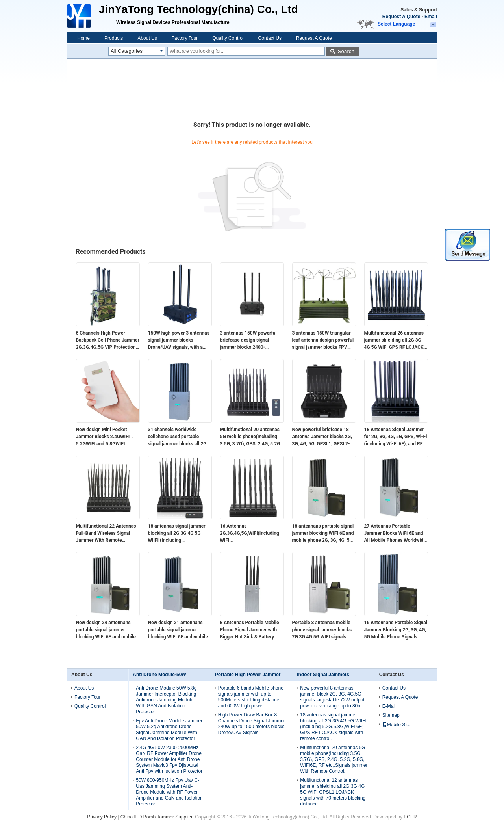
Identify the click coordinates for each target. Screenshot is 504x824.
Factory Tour (185, 38)
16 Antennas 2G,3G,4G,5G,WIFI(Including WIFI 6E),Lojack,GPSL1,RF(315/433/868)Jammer (252, 534)
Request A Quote (401, 17)
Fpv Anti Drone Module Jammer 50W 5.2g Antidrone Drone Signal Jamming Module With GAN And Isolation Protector (169, 730)
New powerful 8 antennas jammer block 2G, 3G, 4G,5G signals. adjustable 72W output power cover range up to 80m (332, 697)
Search (346, 51)
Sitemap (391, 715)
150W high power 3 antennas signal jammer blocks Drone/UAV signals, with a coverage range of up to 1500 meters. (179, 340)
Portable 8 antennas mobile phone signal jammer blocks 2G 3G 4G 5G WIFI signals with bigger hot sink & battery (323, 630)
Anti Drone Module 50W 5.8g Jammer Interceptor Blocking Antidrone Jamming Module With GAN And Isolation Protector (166, 700)
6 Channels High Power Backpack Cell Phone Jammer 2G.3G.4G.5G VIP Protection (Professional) (108, 340)
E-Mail (389, 706)
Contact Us (270, 38)
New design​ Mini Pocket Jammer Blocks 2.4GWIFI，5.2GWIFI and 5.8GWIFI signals (105, 437)
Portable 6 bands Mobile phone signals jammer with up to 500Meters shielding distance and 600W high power (251, 697)
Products (114, 38)
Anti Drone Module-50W (159, 675)
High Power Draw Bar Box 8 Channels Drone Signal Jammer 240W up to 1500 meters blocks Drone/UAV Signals (252, 724)
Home (83, 38)
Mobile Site (396, 725)
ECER (410, 817)
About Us (147, 38)
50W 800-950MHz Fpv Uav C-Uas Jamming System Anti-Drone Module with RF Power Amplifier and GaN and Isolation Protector (169, 792)
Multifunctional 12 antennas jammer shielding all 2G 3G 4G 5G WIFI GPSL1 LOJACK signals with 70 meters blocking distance (333, 792)
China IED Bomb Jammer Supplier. (158, 817)
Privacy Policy (102, 817)
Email (431, 17)
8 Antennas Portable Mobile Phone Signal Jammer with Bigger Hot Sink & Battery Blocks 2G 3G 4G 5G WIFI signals (250, 630)
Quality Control (228, 38)
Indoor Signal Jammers (323, 675)
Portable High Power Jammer (248, 675)
